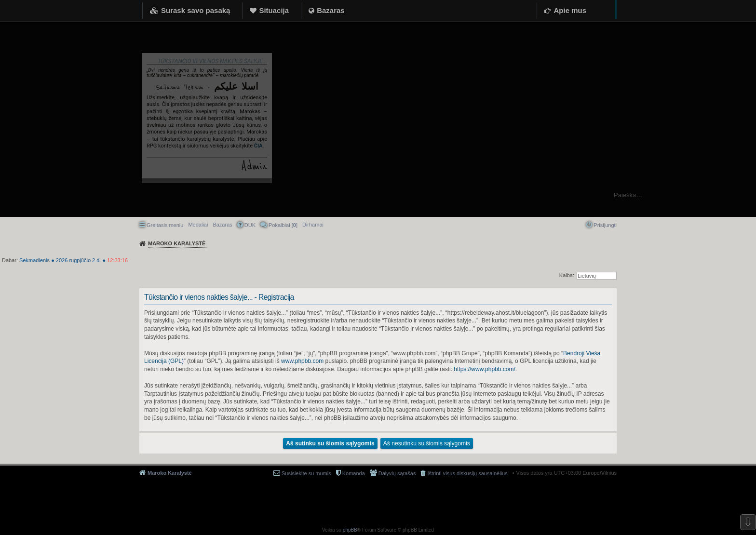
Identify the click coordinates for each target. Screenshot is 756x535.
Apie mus (570, 10)
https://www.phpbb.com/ (484, 369)
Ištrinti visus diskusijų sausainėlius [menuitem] (467, 473)
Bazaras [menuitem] (222, 225)
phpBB (350, 530)
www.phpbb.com (302, 361)
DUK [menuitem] (250, 225)
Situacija (274, 10)
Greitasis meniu (165, 225)
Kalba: (567, 275)
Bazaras (331, 10)
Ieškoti (744, 195)
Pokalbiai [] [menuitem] (283, 225)
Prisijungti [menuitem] (605, 225)
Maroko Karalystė (170, 473)
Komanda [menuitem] (354, 473)
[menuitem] (313, 225)
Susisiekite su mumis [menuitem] (306, 473)
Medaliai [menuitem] (198, 225)
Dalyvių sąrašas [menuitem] (397, 473)
